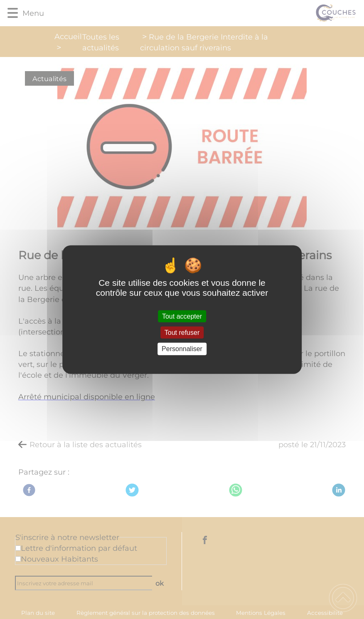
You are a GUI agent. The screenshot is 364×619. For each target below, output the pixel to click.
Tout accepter (182, 316)
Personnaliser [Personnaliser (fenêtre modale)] (182, 349)
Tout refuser (182, 333)
